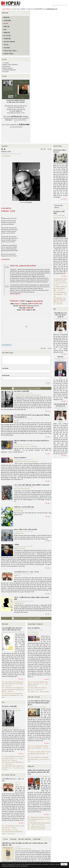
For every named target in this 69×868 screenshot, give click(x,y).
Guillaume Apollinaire (7, 68)
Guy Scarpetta (5, 72)
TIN (55, 309)
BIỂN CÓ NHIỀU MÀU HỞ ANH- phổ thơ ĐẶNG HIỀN (60, 288)
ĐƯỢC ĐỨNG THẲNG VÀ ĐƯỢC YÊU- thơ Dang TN (60, 281)
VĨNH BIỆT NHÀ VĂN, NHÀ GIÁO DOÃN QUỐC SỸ (60, 315)
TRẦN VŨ (34, 825)
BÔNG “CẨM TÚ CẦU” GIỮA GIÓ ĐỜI (25, 530)
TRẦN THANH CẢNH (20, 548)
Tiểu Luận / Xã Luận (34, 697)
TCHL (60, 332)
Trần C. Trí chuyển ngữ (31, 446)
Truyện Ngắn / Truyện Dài (35, 624)
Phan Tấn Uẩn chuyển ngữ (31, 461)
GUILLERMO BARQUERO (9, 70)
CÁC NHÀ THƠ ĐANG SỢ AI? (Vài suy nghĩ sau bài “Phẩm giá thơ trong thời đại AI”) (39, 703)
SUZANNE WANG (19, 461)
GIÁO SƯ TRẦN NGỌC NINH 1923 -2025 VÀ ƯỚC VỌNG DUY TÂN (12, 629)
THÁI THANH (15, 830)
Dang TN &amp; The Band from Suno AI (31, 395)
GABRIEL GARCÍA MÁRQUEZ (10, 65)
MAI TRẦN (33, 821)
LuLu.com (25, 116)
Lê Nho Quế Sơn (6, 156)
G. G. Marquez (5, 63)
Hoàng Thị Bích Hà (19, 533)
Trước (44, 149)
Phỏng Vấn (31, 766)
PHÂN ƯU (60, 357)
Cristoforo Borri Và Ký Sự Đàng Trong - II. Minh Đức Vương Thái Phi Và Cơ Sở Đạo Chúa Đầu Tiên (13, 690)
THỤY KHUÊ (8, 686)
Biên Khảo (5, 624)
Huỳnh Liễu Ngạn (19, 511)
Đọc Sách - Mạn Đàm (25, 839)
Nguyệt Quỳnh (34, 829)
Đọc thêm (48, 411)
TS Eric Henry (28, 849)
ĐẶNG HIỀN (17, 395)
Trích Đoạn (13, 839)
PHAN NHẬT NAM (40, 825)
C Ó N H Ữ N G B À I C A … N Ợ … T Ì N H (26, 572)
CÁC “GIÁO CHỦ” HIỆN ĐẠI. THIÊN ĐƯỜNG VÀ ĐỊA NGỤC (32, 485)
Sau (49, 149)
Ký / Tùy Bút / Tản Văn (9, 775)
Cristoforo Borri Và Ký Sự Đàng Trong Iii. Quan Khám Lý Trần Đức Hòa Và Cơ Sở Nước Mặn (13, 684)
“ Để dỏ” (17, 545)
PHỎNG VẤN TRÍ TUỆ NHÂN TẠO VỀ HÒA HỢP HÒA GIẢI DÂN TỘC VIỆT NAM (39, 772)
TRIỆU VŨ (17, 576)
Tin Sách (5, 839)
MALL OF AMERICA (20, 458)
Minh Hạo (17, 421)
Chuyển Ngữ (37, 839)
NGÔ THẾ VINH (20, 632)
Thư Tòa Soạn (57, 146)
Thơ (3, 702)
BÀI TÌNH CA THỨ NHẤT (22, 391)
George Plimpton (6, 66)
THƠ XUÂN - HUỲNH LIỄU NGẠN (24, 507)
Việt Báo (60, 422)
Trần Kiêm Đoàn (46, 776)
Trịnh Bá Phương (41, 829)
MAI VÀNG (8, 830)
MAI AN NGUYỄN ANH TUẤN (22, 489)
